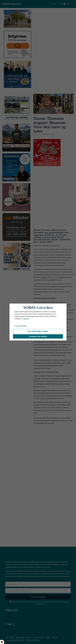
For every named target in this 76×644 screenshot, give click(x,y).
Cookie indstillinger (20, 326)
